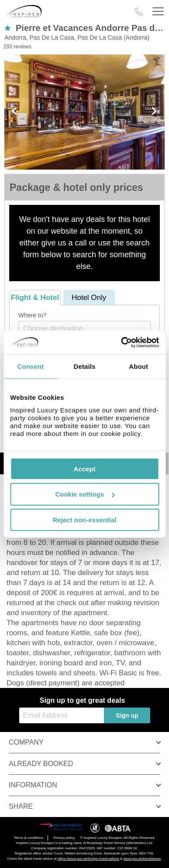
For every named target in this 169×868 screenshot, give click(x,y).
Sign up (127, 715)
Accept (84, 468)
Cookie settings (85, 494)
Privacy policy (64, 838)
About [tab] (138, 366)
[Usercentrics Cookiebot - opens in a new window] (121, 342)
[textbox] (89, 328)
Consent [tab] (30, 366)
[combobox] (84, 328)
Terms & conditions (28, 838)
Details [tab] (85, 366)
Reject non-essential (85, 520)
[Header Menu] (158, 12)
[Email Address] (62, 715)
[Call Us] (139, 12)
